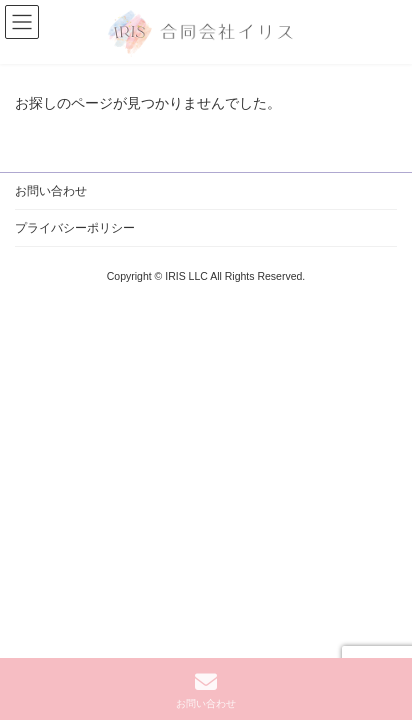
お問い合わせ (51, 191)
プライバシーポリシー (75, 228)
